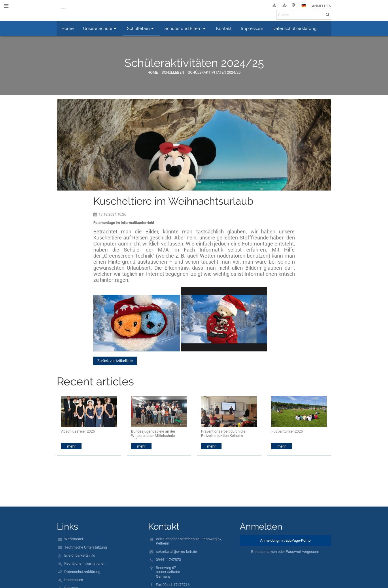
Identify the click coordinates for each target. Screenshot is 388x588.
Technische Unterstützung (86, 547)
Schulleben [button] (141, 28)
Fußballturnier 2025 (287, 431)
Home (153, 72)
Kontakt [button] (224, 28)
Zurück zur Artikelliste (115, 361)
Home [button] (68, 28)
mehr (71, 446)
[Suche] (304, 15)
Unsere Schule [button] (100, 28)
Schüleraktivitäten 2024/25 (214, 72)
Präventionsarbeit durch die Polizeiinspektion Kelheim (223, 433)
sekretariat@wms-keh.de (176, 552)
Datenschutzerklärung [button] (295, 28)
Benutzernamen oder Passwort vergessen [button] (285, 552)
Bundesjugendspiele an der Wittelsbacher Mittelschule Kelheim (153, 434)
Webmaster (74, 539)
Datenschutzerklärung (82, 572)
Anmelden (322, 6)
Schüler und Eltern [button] (186, 28)
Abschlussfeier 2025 (78, 431)
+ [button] (275, 5)
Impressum (74, 580)
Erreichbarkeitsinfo (80, 555)
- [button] (285, 5)
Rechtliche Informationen (85, 563)
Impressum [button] (252, 28)
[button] (304, 6)
